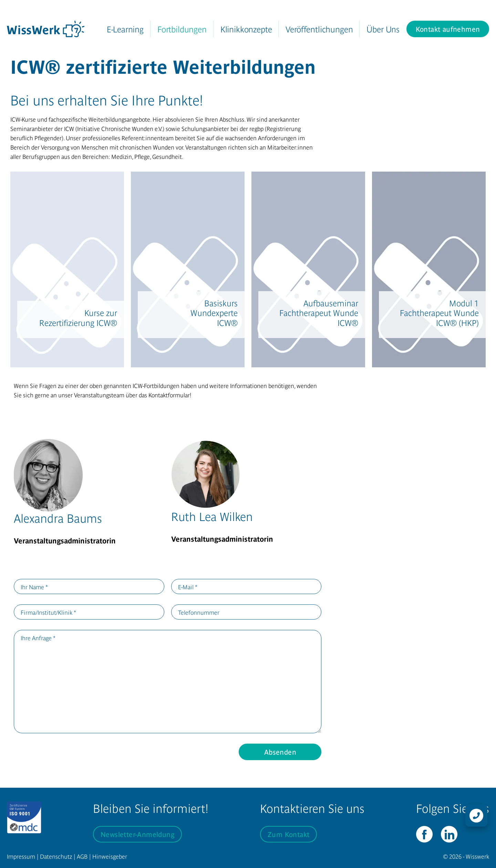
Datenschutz (56, 856)
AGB (82, 856)
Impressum (21, 856)
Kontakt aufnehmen (448, 29)
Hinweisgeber (110, 856)
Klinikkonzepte (246, 29)
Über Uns (383, 29)
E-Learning (125, 29)
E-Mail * (188, 587)
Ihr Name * (34, 587)
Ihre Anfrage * (38, 638)
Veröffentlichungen (319, 29)
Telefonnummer (199, 612)
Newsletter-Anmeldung (137, 834)
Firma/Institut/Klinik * (48, 612)
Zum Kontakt (288, 834)
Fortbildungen (182, 29)
